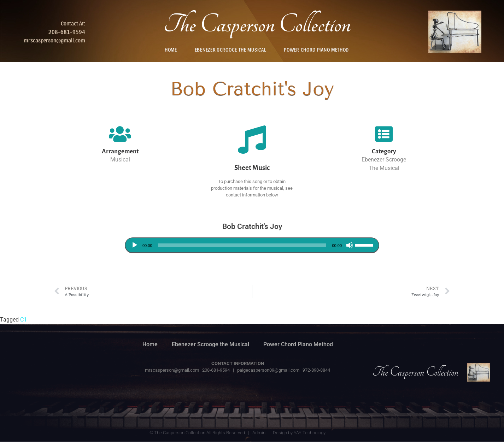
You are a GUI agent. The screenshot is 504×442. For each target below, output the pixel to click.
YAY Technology (310, 433)
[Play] (135, 245)
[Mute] (350, 245)
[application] (252, 245)
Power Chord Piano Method (316, 49)
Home (171, 49)
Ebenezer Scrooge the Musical (231, 49)
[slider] (242, 245)
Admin (259, 433)
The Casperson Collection (257, 25)
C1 (24, 320)
